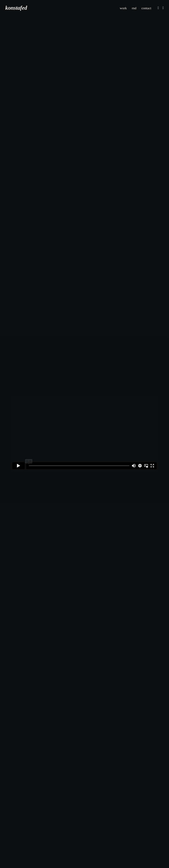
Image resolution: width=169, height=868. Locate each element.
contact (146, 8)
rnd (134, 8)
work (123, 8)
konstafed (16, 8)
